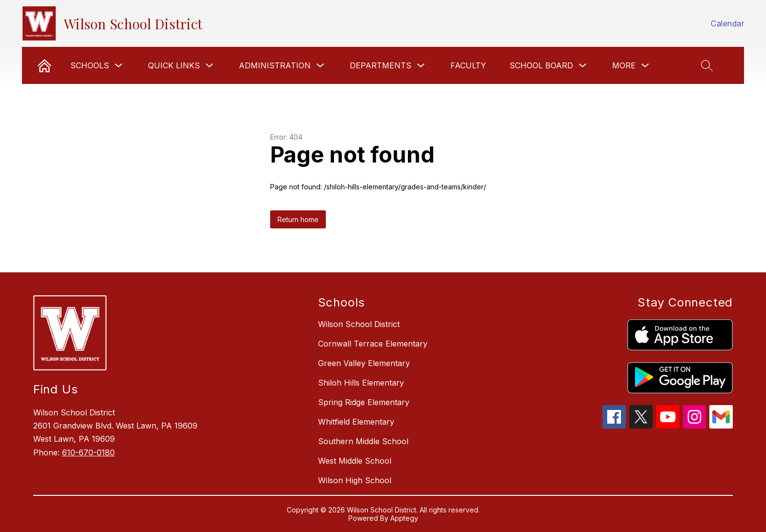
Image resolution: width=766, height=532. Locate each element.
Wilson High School (355, 480)
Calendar (727, 23)
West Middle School (355, 461)
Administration (275, 65)
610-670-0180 (88, 452)
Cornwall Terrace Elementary (373, 344)
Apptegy (404, 518)
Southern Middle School (363, 441)
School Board (541, 65)
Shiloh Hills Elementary (361, 383)
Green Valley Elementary (364, 363)
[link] (44, 65)
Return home (298, 219)
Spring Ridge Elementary (364, 402)
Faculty (468, 65)
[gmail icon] (721, 426)
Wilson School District (359, 324)
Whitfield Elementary (356, 422)
